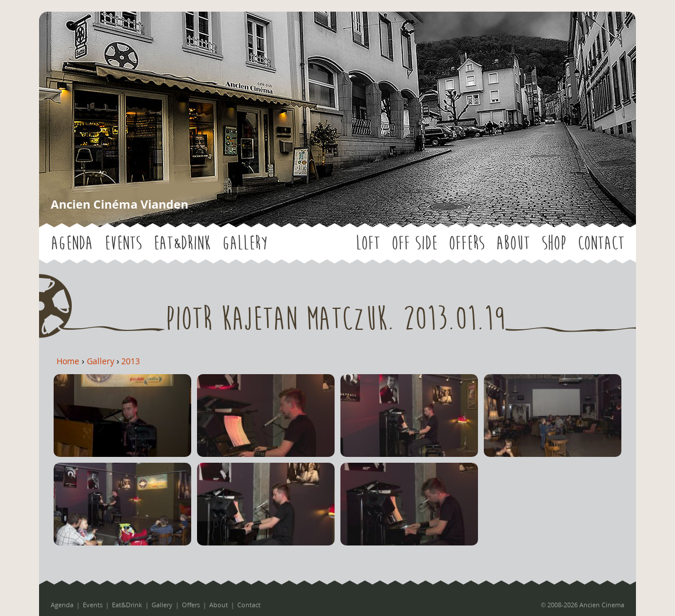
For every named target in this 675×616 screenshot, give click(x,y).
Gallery (245, 243)
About (513, 243)
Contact (601, 243)
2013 (131, 361)
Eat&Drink (182, 243)
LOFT (368, 243)
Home (68, 361)
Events (123, 243)
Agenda (72, 243)
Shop (554, 243)
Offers (467, 243)
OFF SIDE (414, 243)
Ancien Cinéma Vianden (119, 204)
